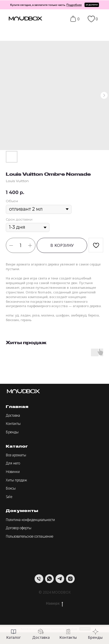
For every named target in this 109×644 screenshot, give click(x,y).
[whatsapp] (49, 579)
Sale (9, 497)
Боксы (11, 488)
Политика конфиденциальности (30, 520)
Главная (17, 407)
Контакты (13, 424)
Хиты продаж (16, 480)
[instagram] (70, 579)
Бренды (12, 432)
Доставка (13, 415)
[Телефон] (39, 579)
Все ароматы (16, 455)
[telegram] (60, 579)
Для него (13, 463)
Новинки (13, 472)
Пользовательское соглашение (30, 536)
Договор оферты (19, 528)
